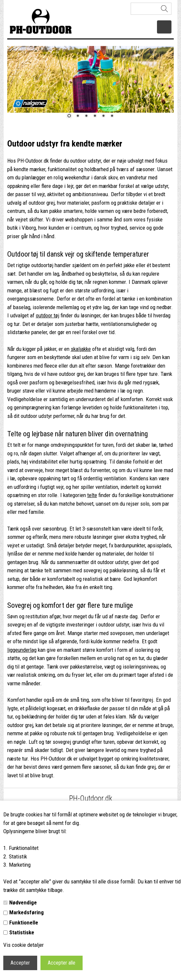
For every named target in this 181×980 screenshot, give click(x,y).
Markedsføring (26, 912)
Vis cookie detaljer (24, 945)
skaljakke (81, 349)
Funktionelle (24, 923)
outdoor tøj (48, 315)
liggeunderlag (22, 650)
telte (92, 495)
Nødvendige (23, 902)
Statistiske (22, 932)
